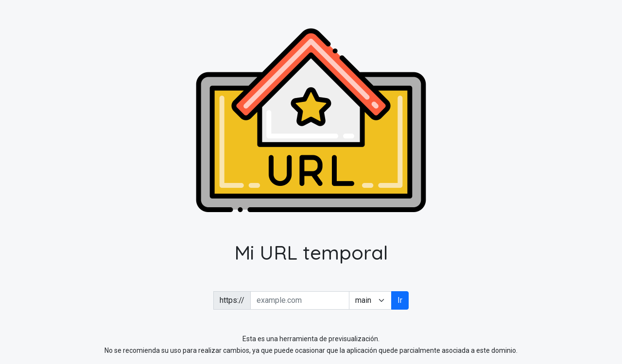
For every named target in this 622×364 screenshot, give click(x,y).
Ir (400, 300)
